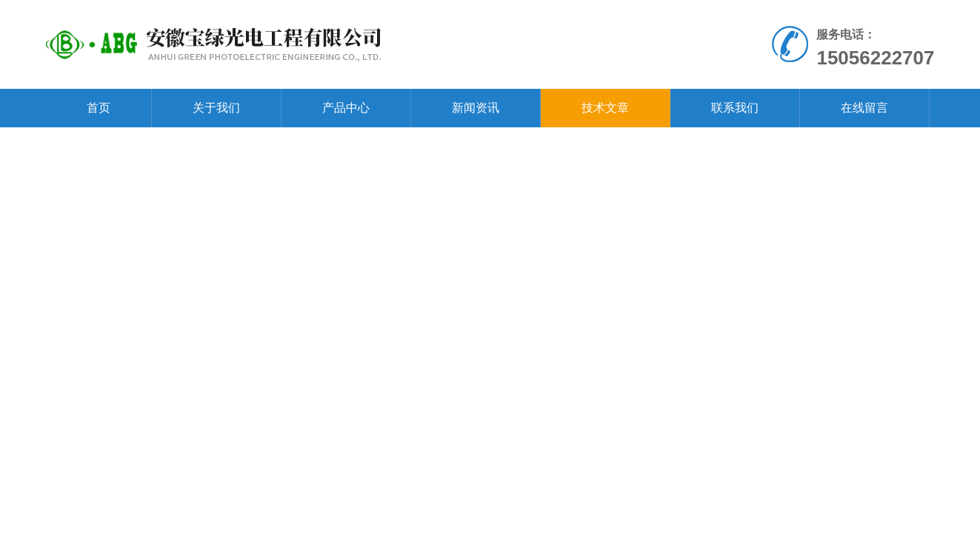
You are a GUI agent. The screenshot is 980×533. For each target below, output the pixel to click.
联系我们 (735, 108)
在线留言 (864, 108)
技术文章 (605, 108)
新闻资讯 (476, 108)
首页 (99, 108)
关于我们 (216, 108)
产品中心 (346, 108)
